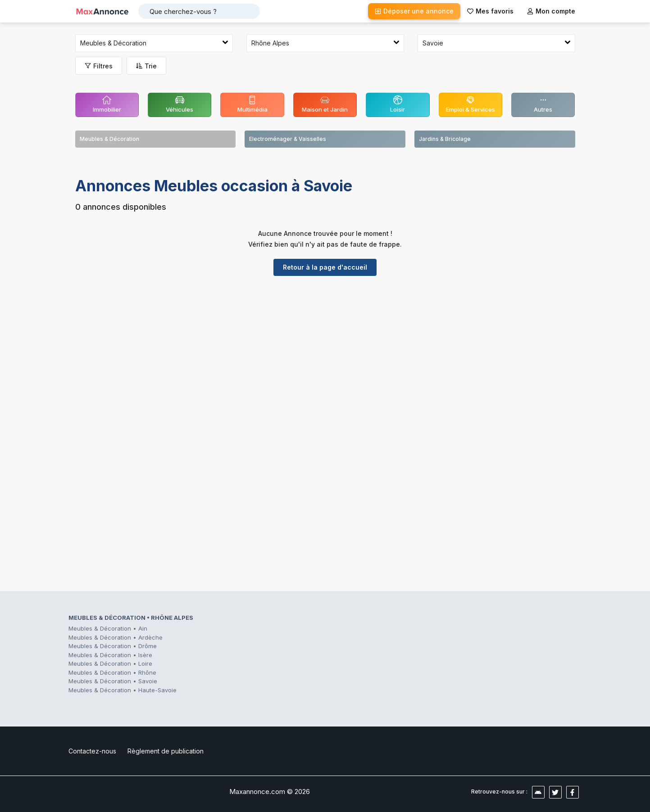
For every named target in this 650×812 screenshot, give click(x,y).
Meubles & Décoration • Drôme (113, 646)
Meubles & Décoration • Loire (110, 663)
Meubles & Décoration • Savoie (113, 681)
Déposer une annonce (414, 11)
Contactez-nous (92, 751)
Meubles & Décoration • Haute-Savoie (123, 690)
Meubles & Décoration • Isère (110, 655)
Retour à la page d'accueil (325, 267)
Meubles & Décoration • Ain (108, 628)
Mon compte (551, 11)
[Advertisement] (325, 352)
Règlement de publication (166, 751)
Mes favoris (490, 11)
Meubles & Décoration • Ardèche (116, 637)
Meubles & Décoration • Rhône (112, 672)
